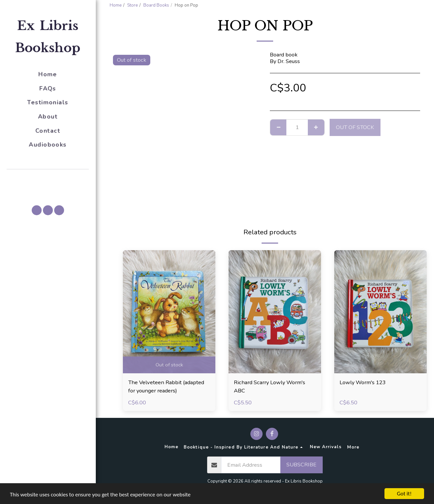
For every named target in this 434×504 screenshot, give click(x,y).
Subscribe (301, 465)
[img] (169, 312)
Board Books (156, 5)
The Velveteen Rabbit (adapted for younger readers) (166, 386)
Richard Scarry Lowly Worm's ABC (270, 386)
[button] (48, 179)
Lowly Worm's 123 (363, 382)
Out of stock (355, 127)
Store (132, 5)
